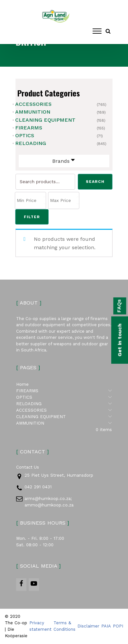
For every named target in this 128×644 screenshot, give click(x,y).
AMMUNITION (33, 112)
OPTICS (25, 135)
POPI (118, 626)
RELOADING (31, 143)
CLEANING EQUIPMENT (45, 120)
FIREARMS (29, 128)
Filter (32, 217)
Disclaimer (88, 626)
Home (22, 384)
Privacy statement (40, 626)
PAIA (106, 626)
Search (95, 182)
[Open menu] (97, 31)
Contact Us (28, 467)
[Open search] (108, 31)
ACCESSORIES (33, 104)
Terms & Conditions (64, 626)
